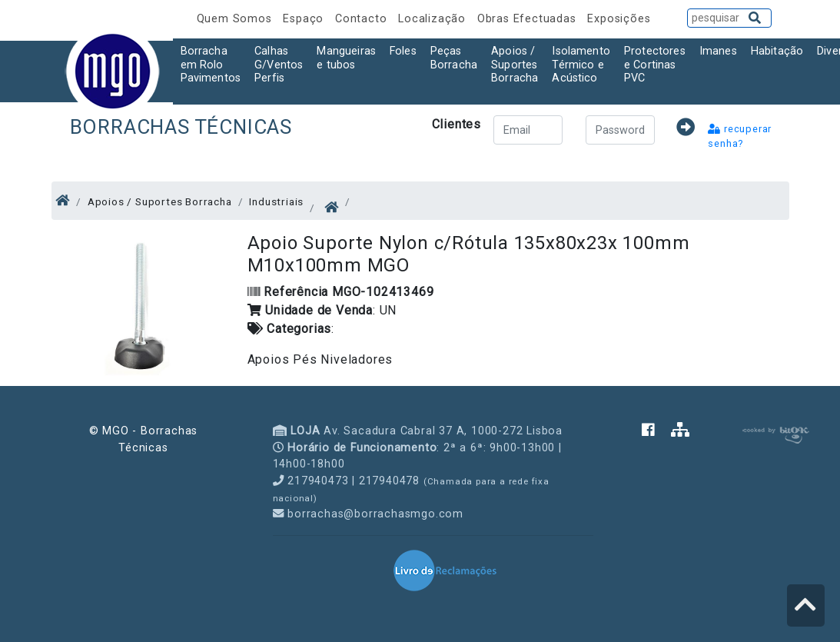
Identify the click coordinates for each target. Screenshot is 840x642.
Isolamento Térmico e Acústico (581, 65)
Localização (434, 19)
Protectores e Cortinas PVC (655, 65)
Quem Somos (236, 19)
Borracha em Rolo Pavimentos (211, 65)
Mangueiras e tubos (346, 58)
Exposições (619, 19)
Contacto (363, 19)
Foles (403, 51)
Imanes (718, 51)
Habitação (777, 51)
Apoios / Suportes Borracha (515, 65)
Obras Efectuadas (529, 19)
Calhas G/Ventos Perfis (279, 65)
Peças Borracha (454, 58)
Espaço (305, 19)
